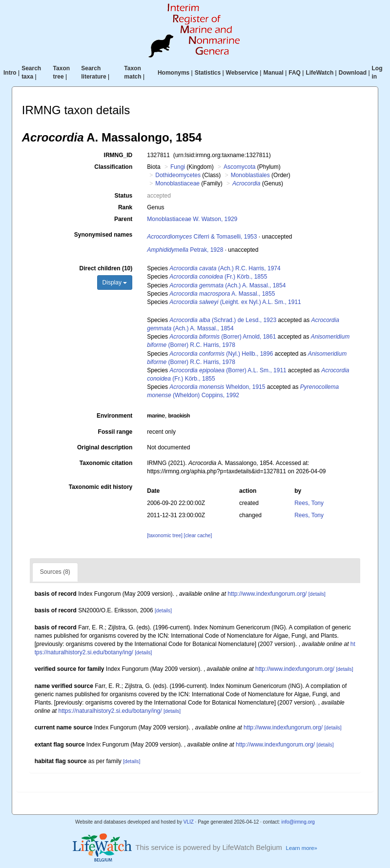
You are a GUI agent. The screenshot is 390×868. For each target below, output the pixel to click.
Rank (125, 207)
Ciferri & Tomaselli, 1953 (202, 237)
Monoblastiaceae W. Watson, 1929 (192, 219)
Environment (114, 416)
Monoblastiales (250, 175)
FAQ (295, 73)
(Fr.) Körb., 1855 (218, 277)
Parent (123, 219)
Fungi (178, 167)
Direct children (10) (106, 268)
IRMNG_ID (118, 155)
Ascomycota (239, 167)
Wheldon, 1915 (217, 387)
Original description (105, 447)
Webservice (242, 73)
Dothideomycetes (178, 175)
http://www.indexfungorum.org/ (267, 594)
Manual (273, 73)
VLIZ (189, 822)
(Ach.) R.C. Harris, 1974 (225, 268)
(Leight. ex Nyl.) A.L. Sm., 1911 (235, 302)
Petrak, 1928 (185, 250)
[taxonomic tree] (164, 535)
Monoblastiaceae (177, 183)
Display (115, 283)
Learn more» (302, 848)
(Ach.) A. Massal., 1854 (227, 285)
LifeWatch (319, 73)
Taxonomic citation (106, 463)
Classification (113, 167)
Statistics (208, 73)
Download (353, 73)
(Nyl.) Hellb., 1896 (221, 354)
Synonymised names (103, 235)
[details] (317, 594)
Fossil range (115, 432)
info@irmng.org (298, 822)
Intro (10, 73)
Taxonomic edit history (101, 487)
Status (124, 196)
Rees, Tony (309, 503)
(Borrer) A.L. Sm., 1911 (228, 370)
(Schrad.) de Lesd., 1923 (223, 320)
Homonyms (174, 73)
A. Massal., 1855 (222, 294)
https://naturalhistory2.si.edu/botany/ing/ (110, 711)
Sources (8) (55, 572)
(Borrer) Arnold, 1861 (223, 337)
